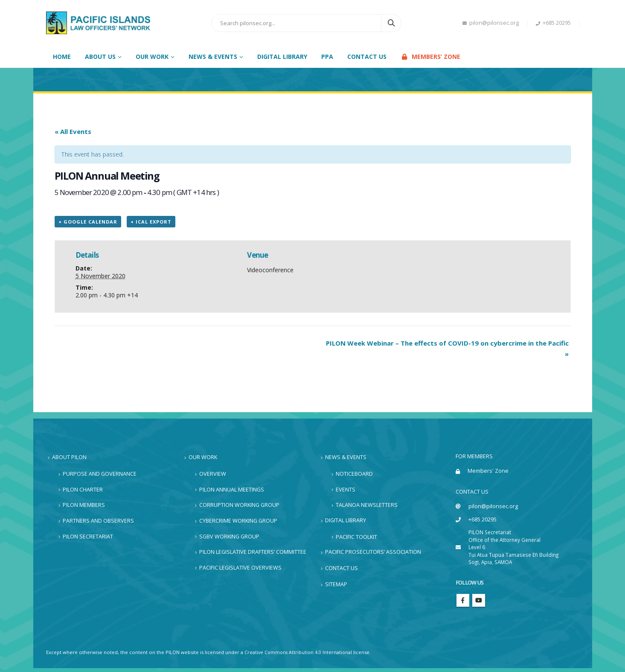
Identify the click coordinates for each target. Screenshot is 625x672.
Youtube (479, 604)
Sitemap (336, 582)
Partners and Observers (98, 520)
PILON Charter (83, 489)
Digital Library (282, 57)
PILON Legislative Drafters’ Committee (253, 551)
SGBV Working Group (229, 536)
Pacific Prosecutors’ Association (373, 551)
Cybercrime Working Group (238, 520)
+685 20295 (553, 23)
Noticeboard (354, 473)
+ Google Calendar (88, 222)
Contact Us (367, 57)
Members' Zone (488, 471)
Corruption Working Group (239, 505)
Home (62, 57)
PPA (327, 57)
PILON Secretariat (88, 536)
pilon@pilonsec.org (491, 23)
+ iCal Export (151, 222)
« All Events (73, 131)
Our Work (203, 457)
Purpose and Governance (100, 473)
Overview (213, 473)
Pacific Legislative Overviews (240, 567)
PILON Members (84, 505)
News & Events (346, 457)
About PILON (69, 457)
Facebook (463, 604)
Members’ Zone (430, 57)
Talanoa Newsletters (367, 505)
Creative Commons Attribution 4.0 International (299, 656)
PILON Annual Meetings (232, 489)
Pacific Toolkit (356, 536)
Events (346, 489)
